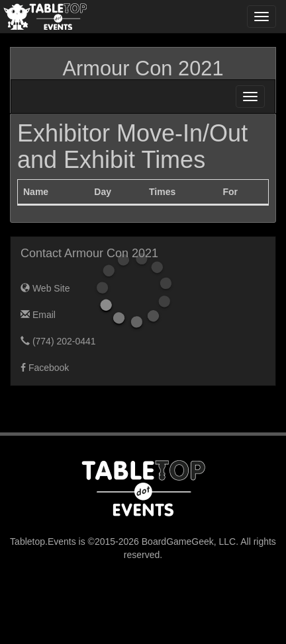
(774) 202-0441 (58, 341)
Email (38, 315)
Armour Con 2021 (143, 68)
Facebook (45, 368)
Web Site (45, 288)
